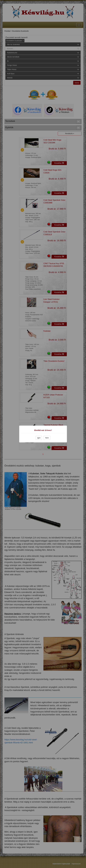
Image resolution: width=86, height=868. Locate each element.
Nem (47, 438)
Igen (39, 438)
